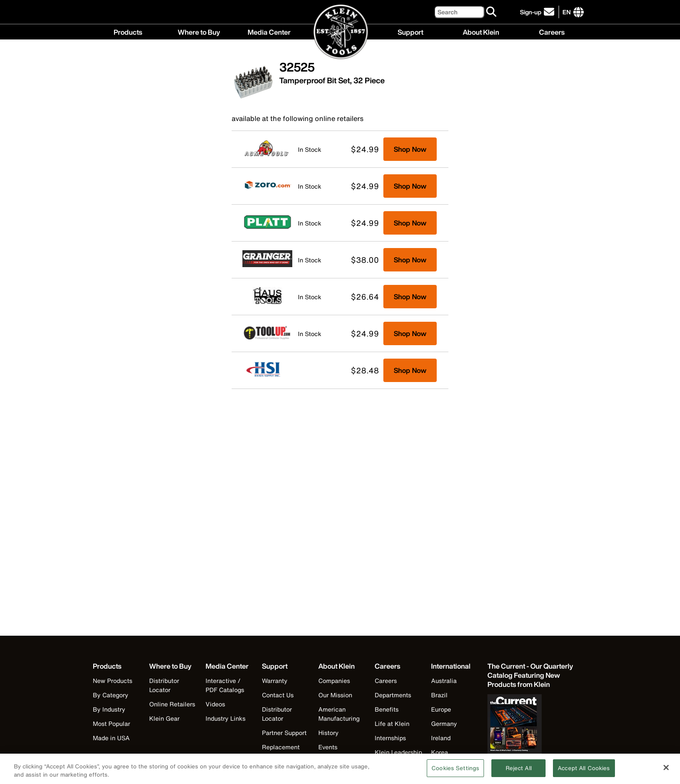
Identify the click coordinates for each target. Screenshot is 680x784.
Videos (215, 704)
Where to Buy (199, 31)
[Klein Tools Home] (340, 32)
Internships (390, 738)
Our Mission (335, 695)
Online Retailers (172, 704)
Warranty (275, 681)
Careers (552, 31)
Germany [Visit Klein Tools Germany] (444, 724)
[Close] (666, 771)
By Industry (109, 709)
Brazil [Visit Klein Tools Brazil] (439, 695)
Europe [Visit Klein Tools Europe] (441, 709)
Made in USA (111, 738)
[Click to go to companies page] (567, 12)
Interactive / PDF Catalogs (225, 685)
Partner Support (284, 733)
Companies (334, 681)
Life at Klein (392, 724)
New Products (113, 681)
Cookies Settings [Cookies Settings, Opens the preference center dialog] (455, 772)
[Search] (459, 12)
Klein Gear (164, 718)
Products (128, 31)
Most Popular (111, 724)
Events (328, 747)
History (329, 733)
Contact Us (278, 695)
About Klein (481, 31)
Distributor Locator (164, 685)
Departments (393, 695)
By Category (111, 695)
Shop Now (410, 149)
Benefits (387, 709)
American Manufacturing (339, 714)
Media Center (269, 31)
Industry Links (226, 718)
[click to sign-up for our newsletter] (538, 12)
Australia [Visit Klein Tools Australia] (444, 681)
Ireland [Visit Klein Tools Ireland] (441, 738)
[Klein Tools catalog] (531, 675)
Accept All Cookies (584, 772)
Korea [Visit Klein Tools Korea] (440, 752)
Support (410, 31)
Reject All (519, 772)
